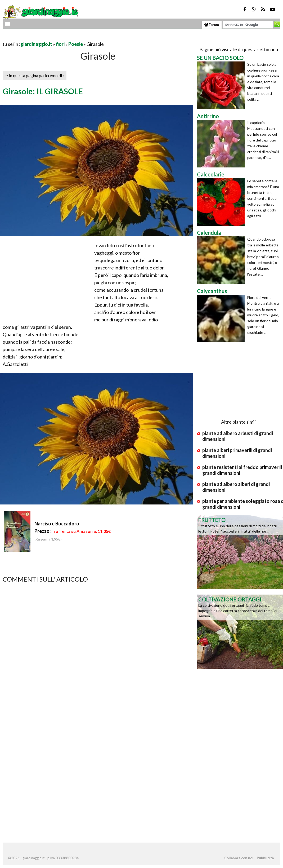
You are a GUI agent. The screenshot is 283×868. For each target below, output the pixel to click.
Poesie (76, 44)
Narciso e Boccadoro (57, 524)
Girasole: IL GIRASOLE (43, 91)
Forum (212, 25)
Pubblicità (265, 858)
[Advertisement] (65, 37)
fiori (60, 44)
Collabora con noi (239, 858)
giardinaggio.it (36, 44)
